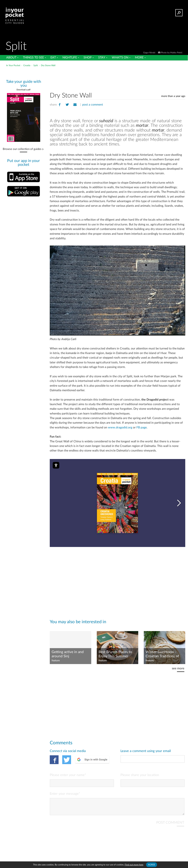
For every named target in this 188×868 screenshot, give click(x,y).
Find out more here (134, 865)
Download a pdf (23, 90)
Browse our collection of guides (22, 149)
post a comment (93, 105)
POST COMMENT (170, 826)
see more (178, 668)
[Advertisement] (94, 76)
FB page (142, 427)
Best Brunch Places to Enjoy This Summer (115, 654)
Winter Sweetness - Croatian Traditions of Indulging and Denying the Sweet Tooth (163, 654)
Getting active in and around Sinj (68, 654)
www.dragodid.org (120, 427)
